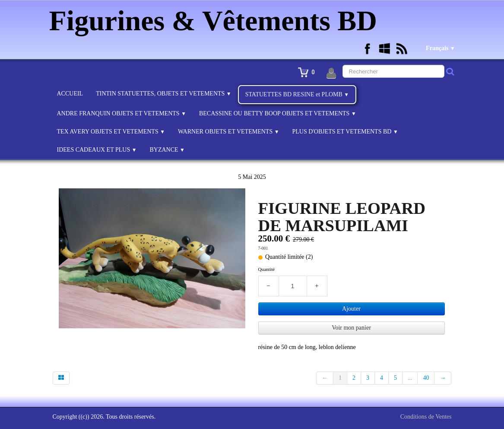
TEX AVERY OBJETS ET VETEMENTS (111, 132)
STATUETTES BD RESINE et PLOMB (297, 94)
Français (440, 48)
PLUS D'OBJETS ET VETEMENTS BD (345, 132)
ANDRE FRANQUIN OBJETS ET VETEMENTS (122, 113)
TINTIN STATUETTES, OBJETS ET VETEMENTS (163, 94)
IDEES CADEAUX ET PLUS (97, 150)
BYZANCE (167, 150)
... (410, 378)
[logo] (217, 20)
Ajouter (351, 309)
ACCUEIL (70, 94)
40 (426, 378)
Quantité (267, 269)
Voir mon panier (351, 328)
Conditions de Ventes (426, 417)
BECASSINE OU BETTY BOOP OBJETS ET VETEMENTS (278, 113)
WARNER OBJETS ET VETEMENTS (229, 132)
